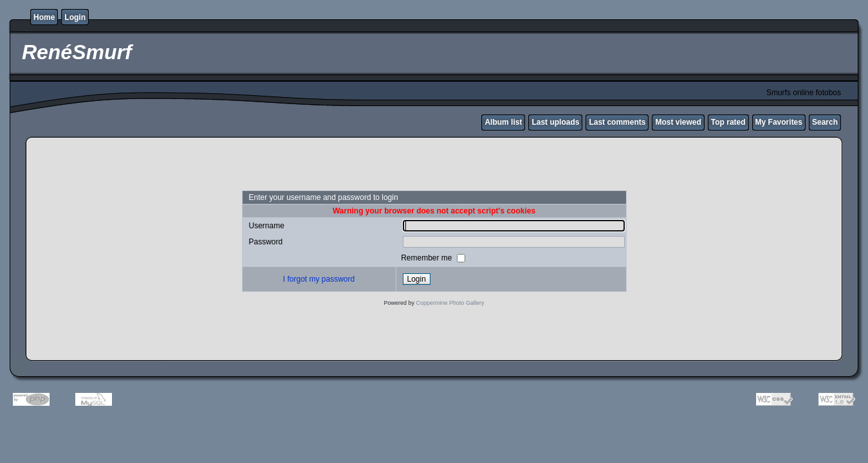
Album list (503, 122)
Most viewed (678, 122)
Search (825, 122)
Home (44, 17)
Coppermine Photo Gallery (450, 303)
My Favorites (779, 122)
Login (75, 17)
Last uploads (555, 122)
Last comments (617, 122)
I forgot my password (319, 279)
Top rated (728, 122)
